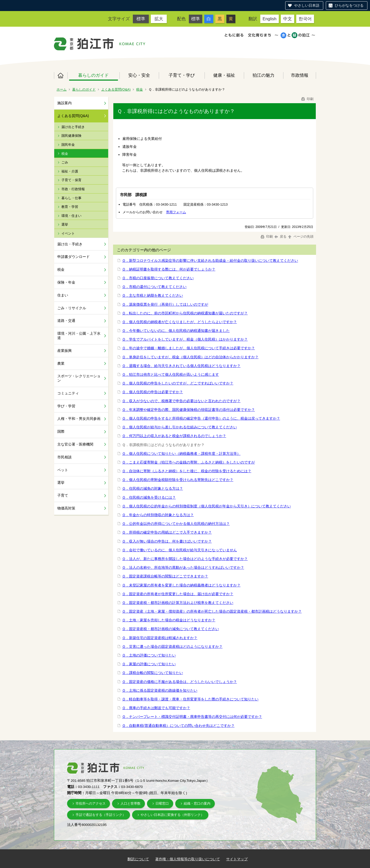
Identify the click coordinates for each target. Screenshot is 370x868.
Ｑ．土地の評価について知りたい (149, 655)
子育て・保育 (71, 180)
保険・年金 (66, 282)
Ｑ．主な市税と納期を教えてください (152, 295)
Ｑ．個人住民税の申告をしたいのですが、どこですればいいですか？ (178, 383)
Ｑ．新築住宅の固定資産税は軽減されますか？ (160, 638)
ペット (63, 470)
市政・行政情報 (73, 189)
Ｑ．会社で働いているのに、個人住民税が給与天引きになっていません (179, 550)
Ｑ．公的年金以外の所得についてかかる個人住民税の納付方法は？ (176, 524)
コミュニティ (68, 393)
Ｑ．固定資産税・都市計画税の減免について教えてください (170, 629)
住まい (63, 295)
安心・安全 (139, 75)
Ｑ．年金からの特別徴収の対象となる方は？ (158, 515)
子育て (63, 495)
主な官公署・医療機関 (75, 444)
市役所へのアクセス (91, 803)
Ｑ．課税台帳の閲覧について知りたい (152, 673)
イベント (68, 233)
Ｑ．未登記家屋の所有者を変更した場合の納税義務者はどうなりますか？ (181, 585)
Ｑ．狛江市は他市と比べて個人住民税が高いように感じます (170, 374)
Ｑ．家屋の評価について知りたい (149, 664)
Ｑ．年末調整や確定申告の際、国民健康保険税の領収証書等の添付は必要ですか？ (188, 410)
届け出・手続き (70, 244)
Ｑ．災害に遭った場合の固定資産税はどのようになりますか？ (172, 647)
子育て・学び (182, 75)
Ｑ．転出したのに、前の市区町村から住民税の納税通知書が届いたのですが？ (185, 313)
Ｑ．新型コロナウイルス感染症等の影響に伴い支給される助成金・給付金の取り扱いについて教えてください (210, 261)
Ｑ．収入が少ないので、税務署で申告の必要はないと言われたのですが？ (181, 401)
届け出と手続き (73, 127)
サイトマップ (237, 859)
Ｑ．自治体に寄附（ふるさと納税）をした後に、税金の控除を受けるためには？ (187, 471)
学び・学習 (66, 406)
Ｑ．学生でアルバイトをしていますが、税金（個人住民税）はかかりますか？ (185, 339)
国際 (61, 431)
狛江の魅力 (263, 75)
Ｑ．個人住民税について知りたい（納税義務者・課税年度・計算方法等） (181, 454)
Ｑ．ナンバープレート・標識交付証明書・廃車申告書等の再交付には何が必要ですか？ (192, 717)
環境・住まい (71, 216)
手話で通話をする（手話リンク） (101, 815)
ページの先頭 (300, 237)
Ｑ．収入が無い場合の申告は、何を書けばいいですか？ (167, 541)
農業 (61, 363)
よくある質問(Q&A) (116, 89)
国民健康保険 (71, 136)
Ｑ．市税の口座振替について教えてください (158, 278)
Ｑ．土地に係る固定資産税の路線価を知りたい (160, 690)
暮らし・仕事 (71, 198)
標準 (141, 19)
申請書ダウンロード (73, 257)
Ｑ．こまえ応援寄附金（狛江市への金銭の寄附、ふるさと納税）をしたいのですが (188, 462)
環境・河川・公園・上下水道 (79, 336)
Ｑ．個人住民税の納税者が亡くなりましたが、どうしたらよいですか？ (179, 322)
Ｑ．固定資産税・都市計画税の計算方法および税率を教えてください (178, 603)
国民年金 (68, 145)
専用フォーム (176, 212)
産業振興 (64, 351)
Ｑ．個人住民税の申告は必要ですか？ (152, 392)
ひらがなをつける (349, 5)
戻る (280, 237)
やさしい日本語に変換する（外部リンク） (172, 815)
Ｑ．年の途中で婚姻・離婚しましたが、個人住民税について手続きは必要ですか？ (188, 348)
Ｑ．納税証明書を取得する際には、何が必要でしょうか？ (169, 269)
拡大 (159, 19)
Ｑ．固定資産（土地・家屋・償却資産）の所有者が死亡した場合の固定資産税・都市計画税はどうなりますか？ (212, 611)
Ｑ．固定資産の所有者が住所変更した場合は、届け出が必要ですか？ (178, 594)
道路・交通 (66, 321)
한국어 (305, 19)
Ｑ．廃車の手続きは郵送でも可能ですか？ (156, 708)
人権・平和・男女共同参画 (79, 419)
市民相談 (64, 457)
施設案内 (64, 103)
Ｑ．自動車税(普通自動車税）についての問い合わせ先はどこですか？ (178, 726)
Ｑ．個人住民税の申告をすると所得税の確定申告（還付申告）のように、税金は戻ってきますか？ (201, 418)
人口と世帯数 (131, 803)
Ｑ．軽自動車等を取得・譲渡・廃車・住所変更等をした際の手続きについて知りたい (190, 699)
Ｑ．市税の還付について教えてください (154, 287)
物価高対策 (66, 508)
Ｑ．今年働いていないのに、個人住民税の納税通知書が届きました (176, 331)
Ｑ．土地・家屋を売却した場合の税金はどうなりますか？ (169, 620)
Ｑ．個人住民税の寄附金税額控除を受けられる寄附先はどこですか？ (178, 480)
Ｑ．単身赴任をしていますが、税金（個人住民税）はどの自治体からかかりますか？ (190, 357)
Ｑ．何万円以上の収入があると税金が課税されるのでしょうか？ (174, 436)
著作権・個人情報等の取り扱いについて (188, 859)
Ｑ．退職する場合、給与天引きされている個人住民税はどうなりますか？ (181, 366)
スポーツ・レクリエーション (79, 378)
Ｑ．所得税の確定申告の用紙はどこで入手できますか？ (167, 532)
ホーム (61, 75)
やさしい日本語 (307, 5)
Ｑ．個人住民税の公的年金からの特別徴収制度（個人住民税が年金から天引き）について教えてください (206, 506)
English (270, 19)
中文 (288, 19)
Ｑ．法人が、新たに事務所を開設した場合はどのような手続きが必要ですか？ (185, 559)
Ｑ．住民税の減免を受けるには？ (149, 497)
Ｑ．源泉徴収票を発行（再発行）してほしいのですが (165, 304)
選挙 (65, 224)
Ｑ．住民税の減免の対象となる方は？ (152, 488)
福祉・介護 (70, 171)
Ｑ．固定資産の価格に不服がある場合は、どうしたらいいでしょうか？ (179, 682)
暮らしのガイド (93, 75)
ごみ (65, 162)
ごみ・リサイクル (72, 308)
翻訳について (138, 859)
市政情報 (300, 75)
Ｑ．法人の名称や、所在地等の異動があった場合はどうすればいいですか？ (183, 567)
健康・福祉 (224, 75)
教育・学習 (70, 207)
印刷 (307, 99)
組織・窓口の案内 (197, 803)
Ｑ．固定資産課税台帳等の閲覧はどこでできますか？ (165, 576)
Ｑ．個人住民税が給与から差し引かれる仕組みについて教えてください (179, 427)
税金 (140, 89)
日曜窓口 (162, 803)
